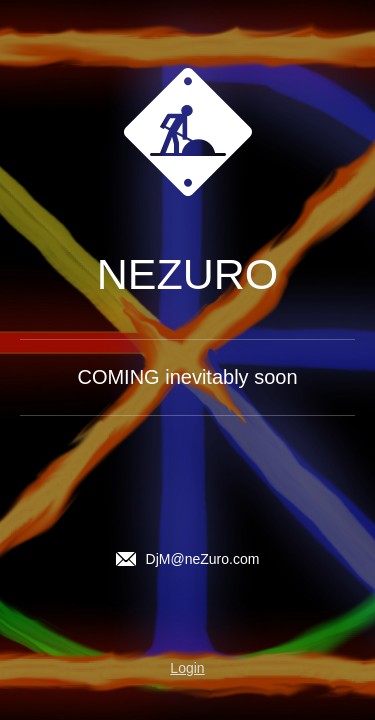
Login (187, 668)
